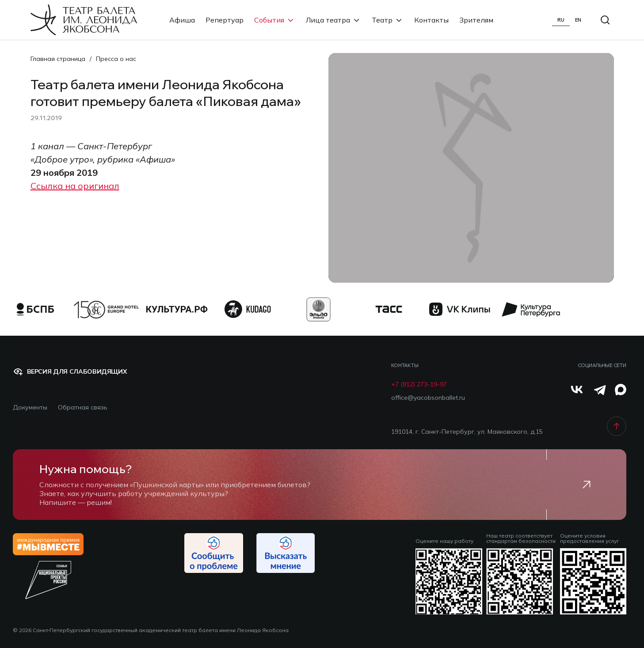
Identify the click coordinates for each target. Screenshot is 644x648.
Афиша (182, 20)
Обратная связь (83, 407)
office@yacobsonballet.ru (428, 398)
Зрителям (476, 20)
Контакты (431, 20)
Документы (30, 407)
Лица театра (333, 20)
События (275, 20)
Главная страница (58, 59)
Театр (388, 20)
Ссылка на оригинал (75, 186)
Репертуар (225, 20)
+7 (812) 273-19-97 (419, 385)
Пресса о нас (116, 59)
